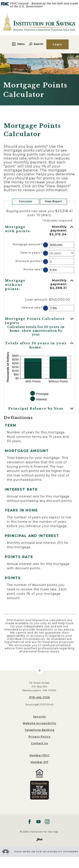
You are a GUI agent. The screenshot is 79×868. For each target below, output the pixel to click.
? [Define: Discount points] (46, 262)
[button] (39, 230)
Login (57, 44)
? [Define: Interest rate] (46, 308)
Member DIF (40, 762)
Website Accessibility (39, 723)
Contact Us (39, 743)
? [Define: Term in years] (46, 253)
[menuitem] (39, 755)
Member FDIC (40, 755)
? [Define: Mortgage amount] (46, 245)
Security (39, 717)
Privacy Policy (39, 737)
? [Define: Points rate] (46, 270)
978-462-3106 (40, 697)
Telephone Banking (39, 730)
